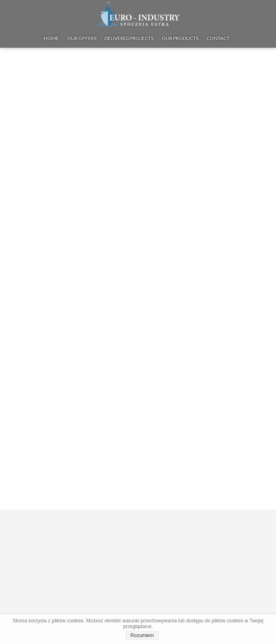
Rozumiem (142, 635)
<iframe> (138, 568)
